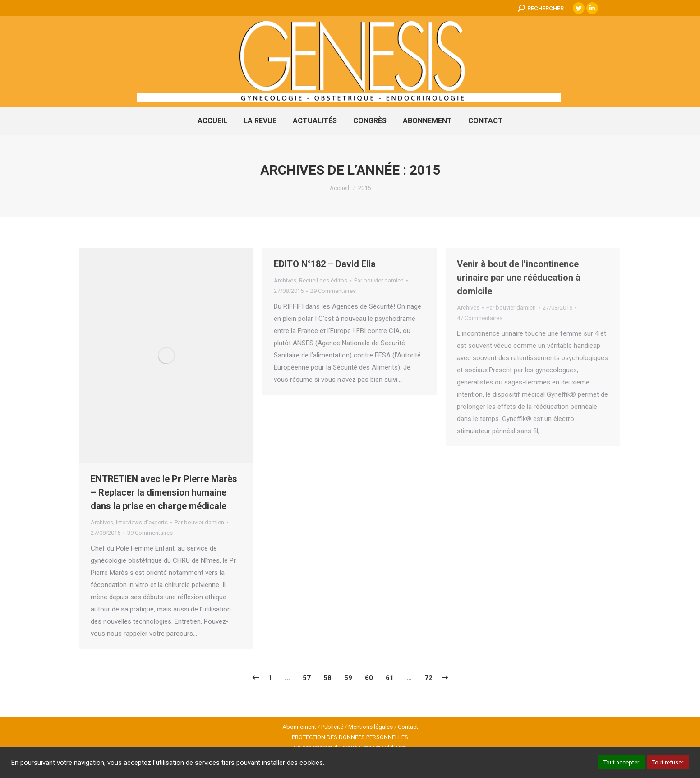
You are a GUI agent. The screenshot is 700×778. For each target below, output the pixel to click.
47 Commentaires (480, 318)
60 (369, 678)
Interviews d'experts (142, 522)
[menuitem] (212, 121)
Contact (408, 727)
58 (327, 678)
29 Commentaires (333, 291)
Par (199, 522)
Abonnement (299, 727)
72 (428, 678)
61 (390, 678)
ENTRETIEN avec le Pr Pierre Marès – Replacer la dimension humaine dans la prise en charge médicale (164, 492)
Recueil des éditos (323, 280)
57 (307, 678)
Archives (102, 522)
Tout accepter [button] (621, 762)
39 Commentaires (150, 533)
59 (348, 678)
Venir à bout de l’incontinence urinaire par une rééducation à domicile (519, 278)
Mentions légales (371, 727)
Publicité (332, 727)
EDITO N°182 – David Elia (325, 264)
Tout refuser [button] (668, 762)
